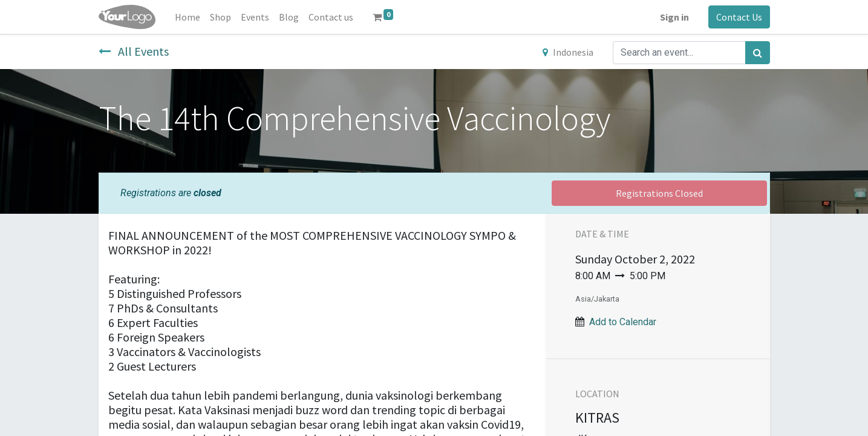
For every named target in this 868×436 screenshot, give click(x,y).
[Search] (758, 53)
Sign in (674, 17)
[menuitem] (188, 17)
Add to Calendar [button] (623, 322)
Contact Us (739, 17)
